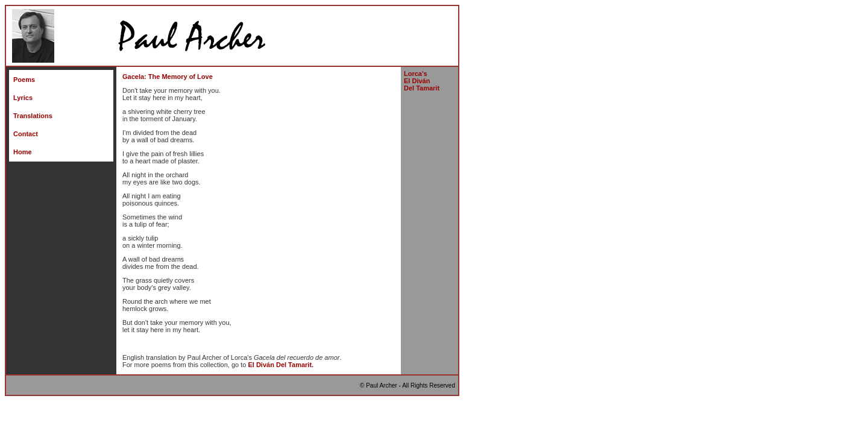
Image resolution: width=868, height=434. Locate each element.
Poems (24, 80)
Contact (26, 134)
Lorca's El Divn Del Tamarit (422, 81)
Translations (33, 116)
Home (23, 152)
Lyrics (23, 98)
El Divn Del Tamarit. (281, 365)
